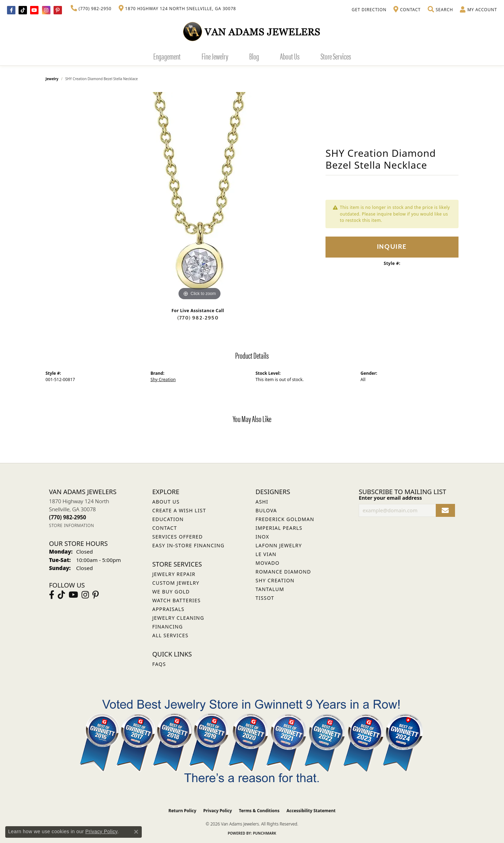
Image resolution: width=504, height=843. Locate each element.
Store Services (336, 56)
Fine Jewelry (215, 56)
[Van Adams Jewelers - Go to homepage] (252, 31)
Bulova (266, 510)
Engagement (167, 56)
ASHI (262, 502)
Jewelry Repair (174, 574)
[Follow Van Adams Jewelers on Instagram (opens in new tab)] (46, 10)
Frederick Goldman (285, 519)
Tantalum (270, 589)
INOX (262, 537)
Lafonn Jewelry (279, 545)
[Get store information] (72, 525)
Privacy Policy (218, 811)
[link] (91, 9)
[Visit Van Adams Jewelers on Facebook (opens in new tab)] (11, 10)
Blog (254, 56)
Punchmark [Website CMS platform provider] (265, 833)
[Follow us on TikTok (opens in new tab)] (23, 10)
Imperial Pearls (279, 528)
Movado (268, 563)
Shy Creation (163, 380)
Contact (165, 528)
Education (168, 519)
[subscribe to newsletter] (445, 510)
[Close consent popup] (136, 832)
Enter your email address (390, 498)
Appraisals (168, 609)
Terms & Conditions (259, 811)
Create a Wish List (179, 510)
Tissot (265, 598)
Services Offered (177, 537)
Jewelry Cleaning (178, 618)
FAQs (159, 664)
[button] (440, 10)
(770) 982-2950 (198, 318)
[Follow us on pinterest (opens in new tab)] (58, 10)
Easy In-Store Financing (188, 545)
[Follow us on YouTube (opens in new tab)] (34, 10)
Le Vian (266, 554)
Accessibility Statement (311, 811)
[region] (199, 197)
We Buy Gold (171, 592)
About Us (290, 56)
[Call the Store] (68, 517)
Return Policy (182, 811)
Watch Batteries (176, 600)
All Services (170, 635)
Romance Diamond (283, 572)
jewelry (52, 79)
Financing (167, 627)
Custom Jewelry (176, 583)
